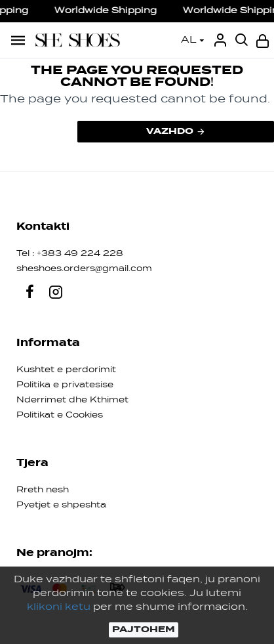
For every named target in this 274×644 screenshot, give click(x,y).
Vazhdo (170, 131)
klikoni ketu (59, 607)
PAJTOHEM (144, 630)
